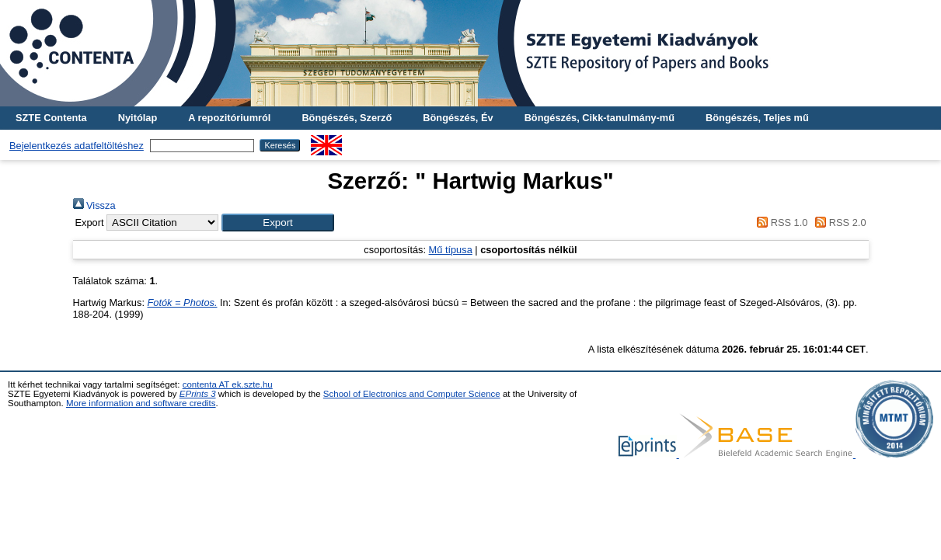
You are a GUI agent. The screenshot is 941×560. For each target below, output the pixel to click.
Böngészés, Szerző (347, 118)
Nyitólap (138, 118)
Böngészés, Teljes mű (757, 118)
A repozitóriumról (229, 118)
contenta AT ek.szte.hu (228, 384)
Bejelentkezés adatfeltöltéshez (77, 146)
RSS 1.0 (780, 223)
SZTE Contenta (51, 118)
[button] (278, 223)
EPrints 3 (198, 394)
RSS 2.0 (838, 223)
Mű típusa (451, 250)
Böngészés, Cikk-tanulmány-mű (599, 118)
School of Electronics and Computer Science (412, 394)
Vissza (94, 205)
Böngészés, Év (458, 118)
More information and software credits (141, 403)
